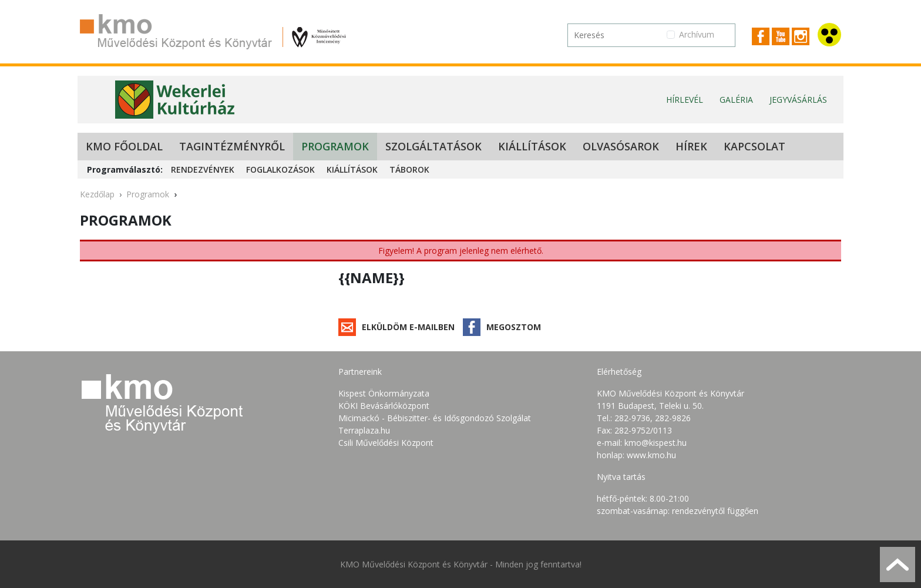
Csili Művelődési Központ (386, 443)
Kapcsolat (754, 146)
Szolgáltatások (433, 146)
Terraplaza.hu (364, 430)
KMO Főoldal (124, 146)
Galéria (736, 100)
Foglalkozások (280, 169)
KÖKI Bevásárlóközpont (384, 406)
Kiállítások (532, 146)
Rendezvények (203, 169)
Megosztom (514, 327)
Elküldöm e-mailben (408, 327)
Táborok (409, 169)
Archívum (697, 34)
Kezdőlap (97, 194)
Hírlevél (685, 100)
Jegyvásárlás (798, 100)
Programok (335, 146)
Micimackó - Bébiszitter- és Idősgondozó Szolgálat (435, 418)
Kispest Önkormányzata (384, 393)
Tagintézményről (232, 146)
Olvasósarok (621, 146)
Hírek (691, 146)
